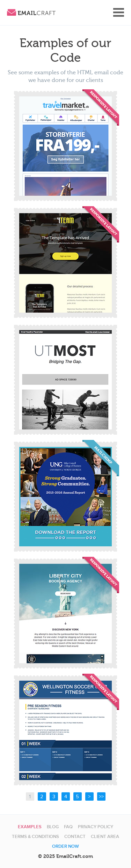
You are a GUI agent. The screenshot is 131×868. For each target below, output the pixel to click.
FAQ (68, 827)
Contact (75, 837)
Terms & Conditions (35, 837)
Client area (105, 837)
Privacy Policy (96, 827)
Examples (30, 827)
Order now (65, 846)
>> (101, 796)
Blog (53, 827)
